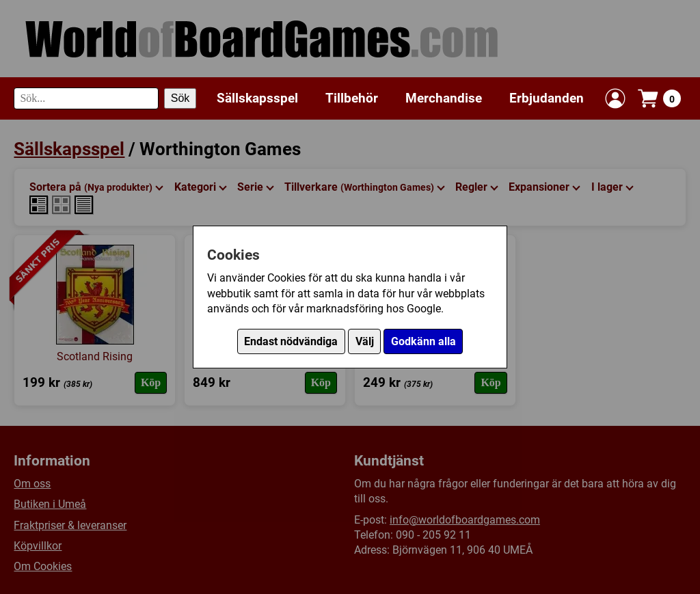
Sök (180, 98)
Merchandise (444, 98)
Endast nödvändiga (291, 341)
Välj (365, 341)
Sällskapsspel (257, 98)
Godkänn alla (423, 341)
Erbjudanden (547, 98)
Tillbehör (352, 98)
